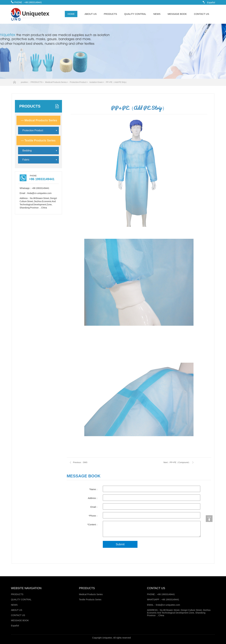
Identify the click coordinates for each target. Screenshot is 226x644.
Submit (120, 544)
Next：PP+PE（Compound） (177, 462)
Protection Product (40, 130)
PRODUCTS (110, 14)
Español (211, 3)
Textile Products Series (38, 141)
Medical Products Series (39, 120)
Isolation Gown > (97, 82)
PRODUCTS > (37, 82)
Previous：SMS (80, 462)
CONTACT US (202, 14)
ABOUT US (91, 14)
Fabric (40, 160)
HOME (71, 14)
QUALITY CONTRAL (135, 14)
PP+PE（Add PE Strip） (117, 82)
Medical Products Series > (57, 82)
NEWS (157, 14)
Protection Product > (79, 82)
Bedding (40, 151)
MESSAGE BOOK (177, 14)
